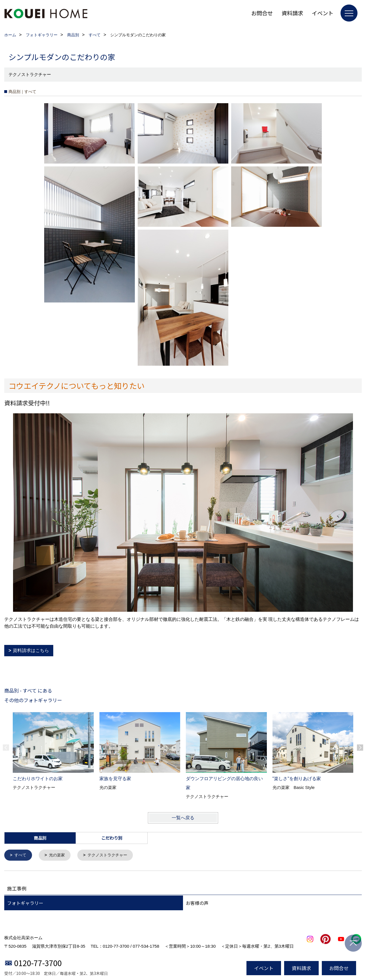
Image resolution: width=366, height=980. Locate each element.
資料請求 (292, 13)
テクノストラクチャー (111, 855)
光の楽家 (59, 855)
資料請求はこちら (31, 650)
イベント (323, 13)
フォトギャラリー (25, 903)
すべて (21, 855)
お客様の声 (197, 903)
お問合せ (262, 13)
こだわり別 (112, 838)
